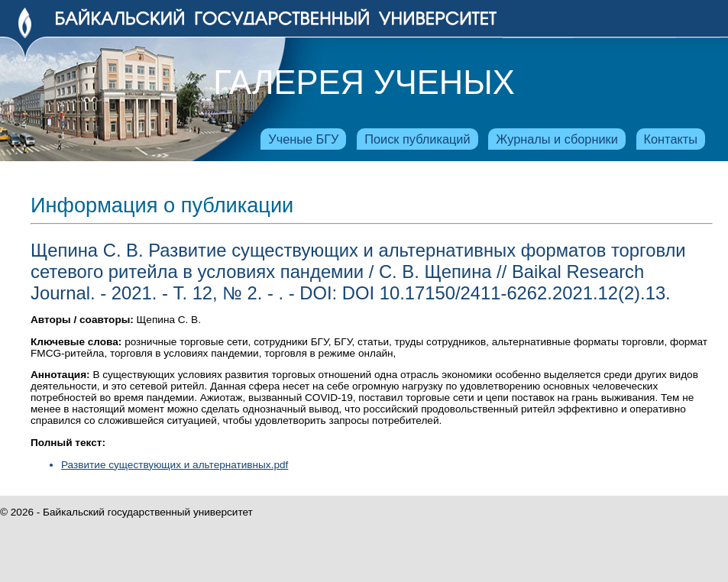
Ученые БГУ (303, 139)
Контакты (671, 139)
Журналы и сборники (557, 139)
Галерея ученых (364, 82)
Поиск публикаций (417, 139)
